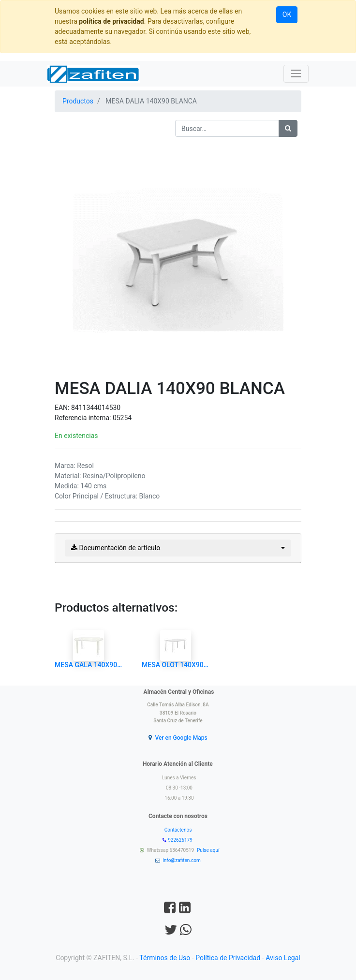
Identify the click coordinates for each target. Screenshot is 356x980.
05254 (122, 418)
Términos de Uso (165, 958)
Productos (78, 101)
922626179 (181, 840)
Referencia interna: (84, 418)
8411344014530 (96, 408)
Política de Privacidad (228, 958)
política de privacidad (111, 21)
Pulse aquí (209, 850)
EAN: (63, 408)
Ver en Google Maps (181, 738)
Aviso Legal (283, 958)
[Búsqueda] (288, 128)
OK (287, 15)
